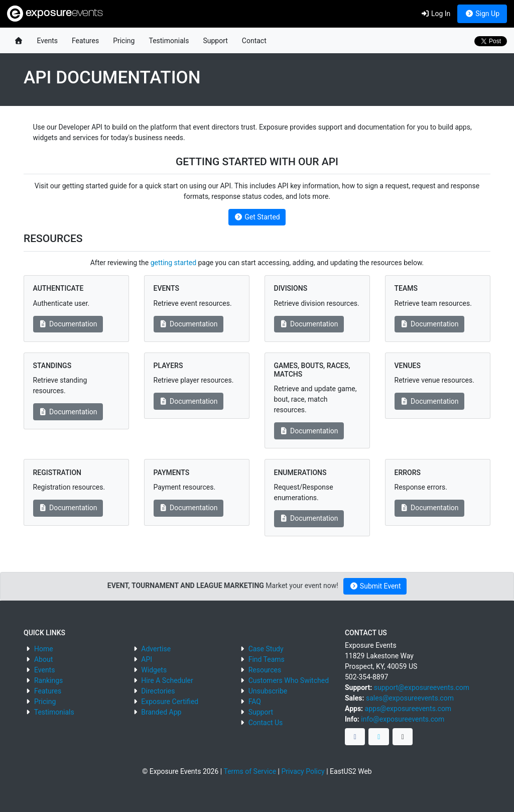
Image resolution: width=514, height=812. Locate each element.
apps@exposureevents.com (408, 709)
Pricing (124, 41)
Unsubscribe (268, 691)
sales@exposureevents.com (410, 698)
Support (215, 41)
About (43, 659)
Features (85, 41)
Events (47, 41)
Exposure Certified (170, 702)
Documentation (68, 324)
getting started (173, 263)
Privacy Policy (303, 771)
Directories (158, 691)
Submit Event (375, 586)
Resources (265, 670)
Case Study (266, 649)
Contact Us (266, 723)
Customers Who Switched (289, 680)
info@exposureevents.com (403, 719)
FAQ (255, 702)
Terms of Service (250, 771)
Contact (254, 41)
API (147, 659)
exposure (55, 14)
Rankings (48, 680)
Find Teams (267, 659)
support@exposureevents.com (422, 687)
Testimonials (169, 41)
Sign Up (482, 14)
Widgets (154, 670)
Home (44, 649)
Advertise (156, 649)
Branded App (161, 712)
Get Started (257, 217)
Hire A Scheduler (167, 680)
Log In (435, 14)
